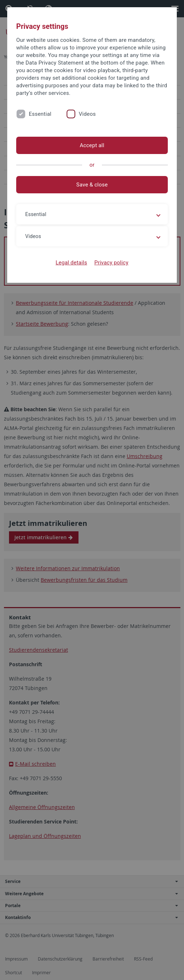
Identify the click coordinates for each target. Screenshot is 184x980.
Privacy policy (111, 263)
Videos (87, 114)
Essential (40, 114)
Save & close (92, 185)
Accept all (92, 145)
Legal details (71, 263)
